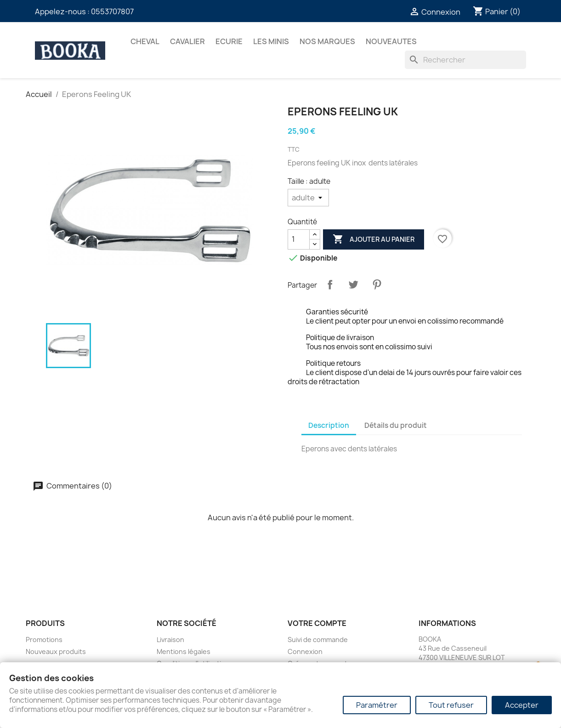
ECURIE (229, 41)
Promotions (44, 640)
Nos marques (327, 41)
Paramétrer (377, 705)
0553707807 (112, 11)
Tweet (353, 284)
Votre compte (317, 623)
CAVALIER (187, 41)
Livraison (170, 640)
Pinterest (377, 284)
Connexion (305, 651)
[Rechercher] (465, 60)
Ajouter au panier (374, 239)
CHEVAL (145, 41)
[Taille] (308, 198)
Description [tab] (329, 425)
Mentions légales (184, 651)
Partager (330, 284)
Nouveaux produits (56, 651)
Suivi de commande (318, 640)
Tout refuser (451, 705)
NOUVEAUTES (391, 41)
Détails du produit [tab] (396, 425)
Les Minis (271, 41)
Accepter (522, 705)
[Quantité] (299, 239)
